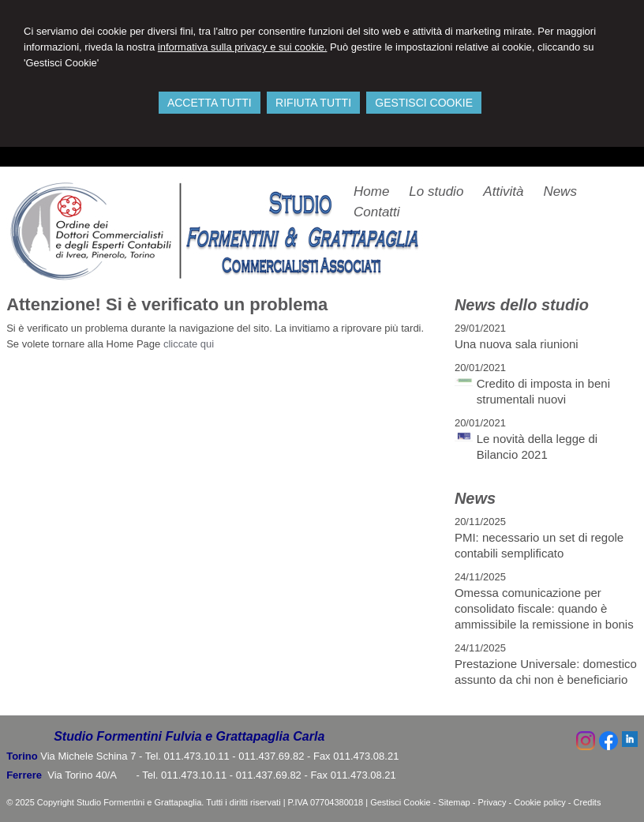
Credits (588, 802)
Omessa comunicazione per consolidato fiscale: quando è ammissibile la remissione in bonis (544, 608)
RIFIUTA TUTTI (313, 103)
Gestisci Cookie (400, 802)
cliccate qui (189, 344)
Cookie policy (539, 802)
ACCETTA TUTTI (210, 103)
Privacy (492, 802)
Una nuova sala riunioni (517, 344)
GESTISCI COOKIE (424, 103)
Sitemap (454, 802)
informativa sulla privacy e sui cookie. (243, 47)
